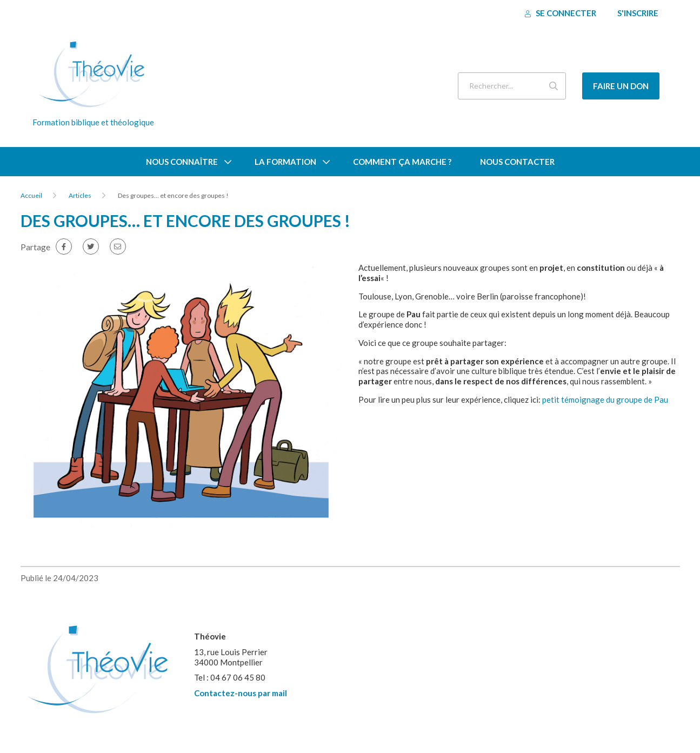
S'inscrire (638, 13)
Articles (80, 195)
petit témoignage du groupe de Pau (605, 399)
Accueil (31, 195)
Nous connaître (182, 162)
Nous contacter (517, 162)
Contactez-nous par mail (241, 693)
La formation (285, 162)
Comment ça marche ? (402, 162)
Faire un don (621, 86)
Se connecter (561, 13)
